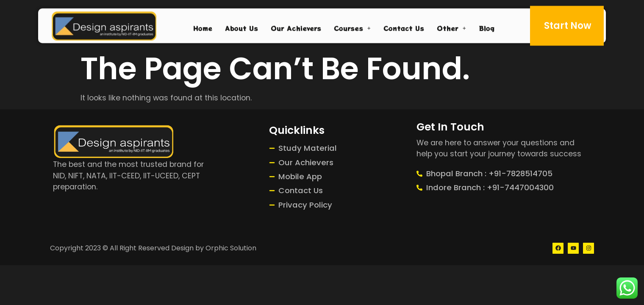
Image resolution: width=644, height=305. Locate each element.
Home (203, 26)
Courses (352, 26)
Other (451, 26)
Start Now (568, 24)
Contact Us (404, 26)
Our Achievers (296, 26)
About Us (241, 26)
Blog (487, 26)
